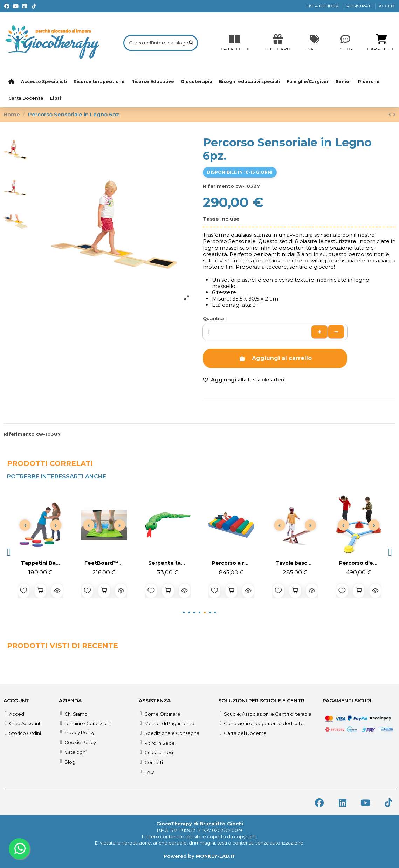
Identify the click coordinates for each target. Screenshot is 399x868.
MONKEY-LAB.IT (216, 856)
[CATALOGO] (235, 43)
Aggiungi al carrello (275, 358)
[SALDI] (278, 43)
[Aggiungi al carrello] (41, 591)
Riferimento (218, 186)
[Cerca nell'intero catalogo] (191, 43)
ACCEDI (387, 6)
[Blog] (345, 43)
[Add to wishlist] (244, 380)
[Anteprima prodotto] (57, 591)
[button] (9, 552)
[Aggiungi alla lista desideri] (24, 591)
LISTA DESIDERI (324, 6)
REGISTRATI (360, 6)
